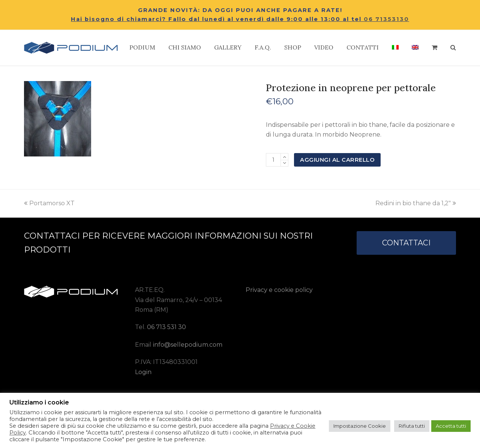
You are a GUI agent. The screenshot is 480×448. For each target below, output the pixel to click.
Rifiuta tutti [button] (412, 426)
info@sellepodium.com (188, 345)
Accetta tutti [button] (451, 426)
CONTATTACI (406, 243)
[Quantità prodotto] (273, 160)
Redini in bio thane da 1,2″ (416, 203)
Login (143, 372)
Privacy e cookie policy (279, 290)
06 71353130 (386, 19)
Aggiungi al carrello (337, 160)
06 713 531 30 (166, 327)
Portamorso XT (49, 203)
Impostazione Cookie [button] (360, 426)
